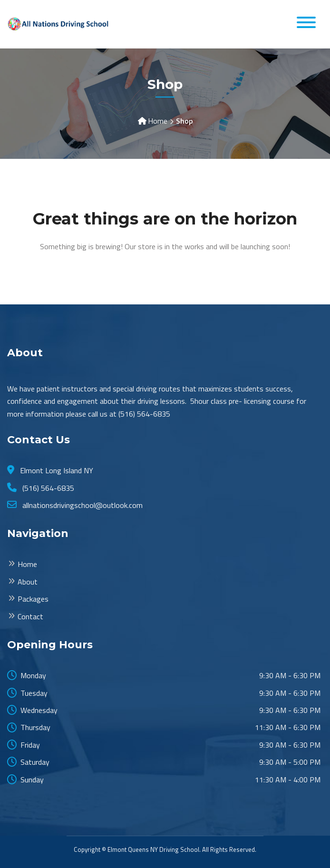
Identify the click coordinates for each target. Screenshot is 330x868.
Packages (33, 599)
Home (158, 121)
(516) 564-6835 (47, 488)
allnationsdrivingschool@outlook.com (82, 505)
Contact (30, 616)
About (28, 582)
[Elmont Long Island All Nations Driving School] (59, 23)
